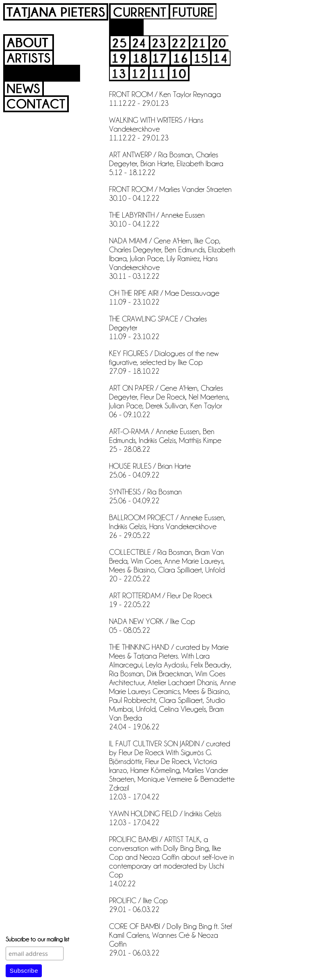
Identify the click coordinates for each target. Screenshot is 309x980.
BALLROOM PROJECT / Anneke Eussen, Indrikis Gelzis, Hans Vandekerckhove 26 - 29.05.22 (167, 526)
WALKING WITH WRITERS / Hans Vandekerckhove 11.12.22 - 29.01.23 (156, 128)
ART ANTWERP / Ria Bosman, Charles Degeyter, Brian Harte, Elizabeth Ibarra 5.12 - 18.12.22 (166, 163)
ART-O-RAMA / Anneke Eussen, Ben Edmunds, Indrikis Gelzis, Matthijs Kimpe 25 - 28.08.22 (165, 440)
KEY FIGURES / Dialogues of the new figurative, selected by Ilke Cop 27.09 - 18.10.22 (164, 362)
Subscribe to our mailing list (37, 939)
